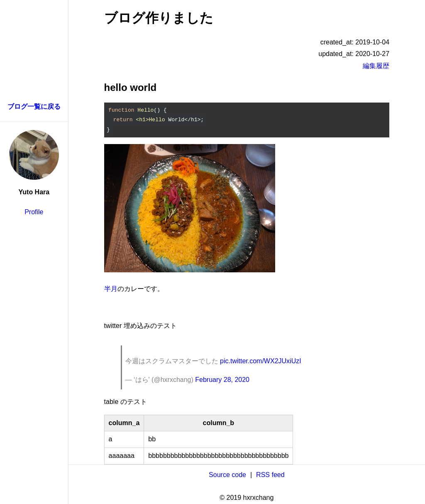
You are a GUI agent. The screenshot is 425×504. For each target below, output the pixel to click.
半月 (111, 289)
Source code (227, 475)
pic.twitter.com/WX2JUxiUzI (261, 361)
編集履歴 (376, 66)
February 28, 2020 (222, 380)
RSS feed (270, 475)
